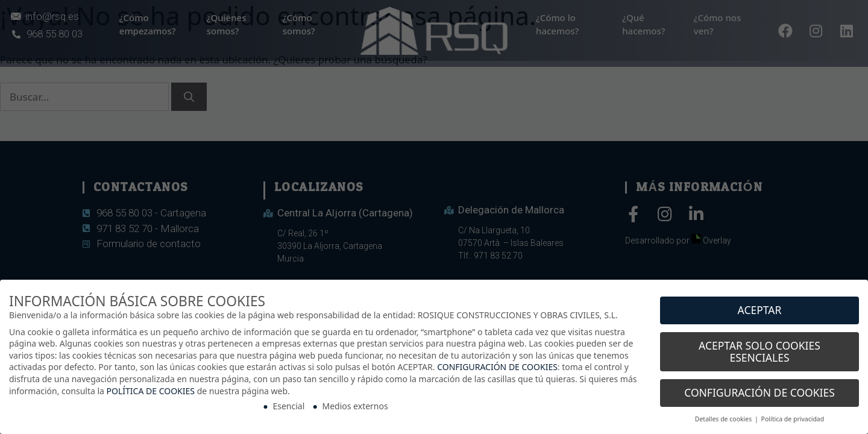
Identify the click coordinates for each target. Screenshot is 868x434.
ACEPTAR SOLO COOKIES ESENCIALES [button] (759, 347)
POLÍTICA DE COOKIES (151, 386)
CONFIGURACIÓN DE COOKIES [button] (759, 388)
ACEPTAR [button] (760, 306)
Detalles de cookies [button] (724, 415)
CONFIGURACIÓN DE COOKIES (497, 363)
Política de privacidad (793, 415)
